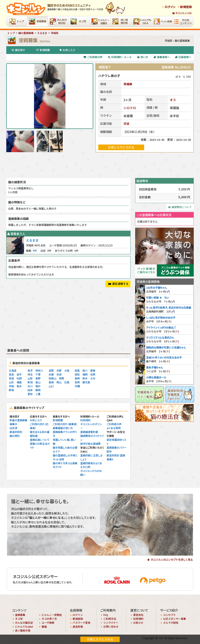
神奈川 (39, 371)
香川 (85, 371)
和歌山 (52, 378)
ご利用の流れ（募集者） (65, 424)
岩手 (19, 374)
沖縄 (77, 386)
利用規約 (85, 420)
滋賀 (51, 371)
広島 (67, 382)
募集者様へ (162, 57)
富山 (38, 382)
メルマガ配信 (171, 623)
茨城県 (128, 84)
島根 (51, 382)
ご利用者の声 (93, 57)
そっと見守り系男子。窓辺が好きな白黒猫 (169, 308)
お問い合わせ (111, 626)
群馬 (11, 390)
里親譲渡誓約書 (89, 432)
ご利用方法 (110, 619)
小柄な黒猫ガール (156, 377)
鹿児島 (86, 382)
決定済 (13, 428)
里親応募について (40, 440)
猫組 (44, 626)
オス (173, 100)
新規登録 (186, 7)
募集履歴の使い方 (63, 428)
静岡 (38, 390)
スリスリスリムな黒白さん (160, 337)
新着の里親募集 (18, 420)
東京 (30, 371)
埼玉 (30, 374)
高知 (77, 374)
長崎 (77, 378)
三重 (38, 394)
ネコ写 (19, 619)
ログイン (170, 7)
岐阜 (30, 390)
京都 (59, 371)
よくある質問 (114, 428)
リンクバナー (111, 623)
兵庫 (51, 374)
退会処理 (78, 626)
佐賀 (93, 374)
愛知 (30, 394)
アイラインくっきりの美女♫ (161, 327)
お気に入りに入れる (100, 639)
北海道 (13, 371)
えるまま (32, 240)
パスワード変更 (82, 623)
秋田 (19, 378)
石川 (30, 386)
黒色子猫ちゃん (154, 367)
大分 (93, 378)
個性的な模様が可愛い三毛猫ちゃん (166, 347)
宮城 (11, 378)
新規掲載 (43, 50)
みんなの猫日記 (24, 623)
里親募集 (20, 615)
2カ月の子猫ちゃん (156, 288)
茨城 (126, 124)
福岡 (85, 374)
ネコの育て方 (49, 619)
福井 (38, 386)
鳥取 (62, 378)
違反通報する (118, 284)
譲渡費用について (180, 207)
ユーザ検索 (48, 623)
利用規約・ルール (120, 57)
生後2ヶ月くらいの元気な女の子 (164, 357)
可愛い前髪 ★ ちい (158, 298)
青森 (11, 374)
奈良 (59, 374)
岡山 (59, 382)
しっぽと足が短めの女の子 (161, 318)
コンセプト (169, 615)
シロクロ (130, 108)
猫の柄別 (15, 436)
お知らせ (138, 623)
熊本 (85, 378)
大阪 (67, 371)
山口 (51, 386)
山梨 (30, 378)
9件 (35, 251)
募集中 (13, 424)
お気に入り (67, 50)
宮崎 (77, 382)
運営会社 (138, 615)
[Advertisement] (100, 165)
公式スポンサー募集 (175, 619)
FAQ (106, 615)
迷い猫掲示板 (23, 630)
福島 (19, 382)
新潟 (30, 382)
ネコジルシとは (182, 13)
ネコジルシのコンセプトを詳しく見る (172, 560)
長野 (38, 378)
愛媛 (93, 371)
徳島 (77, 371)
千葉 (38, 374)
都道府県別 (16, 432)
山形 (11, 382)
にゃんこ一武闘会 (52, 615)
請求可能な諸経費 (90, 444)
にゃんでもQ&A (24, 626)
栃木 (19, 386)
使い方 (143, 57)
